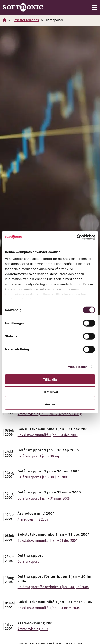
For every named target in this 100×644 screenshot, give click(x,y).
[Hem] (5, 20)
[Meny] (94, 7)
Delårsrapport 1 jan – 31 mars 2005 (44, 498)
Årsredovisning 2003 (33, 629)
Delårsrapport (28, 562)
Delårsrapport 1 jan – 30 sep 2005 (43, 456)
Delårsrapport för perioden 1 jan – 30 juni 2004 (53, 587)
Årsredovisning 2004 (33, 519)
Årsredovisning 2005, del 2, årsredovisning (50, 414)
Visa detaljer (77, 366)
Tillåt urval (50, 392)
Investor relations (26, 20)
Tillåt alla (50, 379)
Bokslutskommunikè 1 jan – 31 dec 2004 (48, 541)
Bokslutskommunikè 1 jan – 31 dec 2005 (48, 435)
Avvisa (50, 404)
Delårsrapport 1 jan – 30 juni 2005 (43, 477)
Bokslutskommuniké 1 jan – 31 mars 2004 (49, 608)
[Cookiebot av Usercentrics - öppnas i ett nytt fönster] (77, 237)
